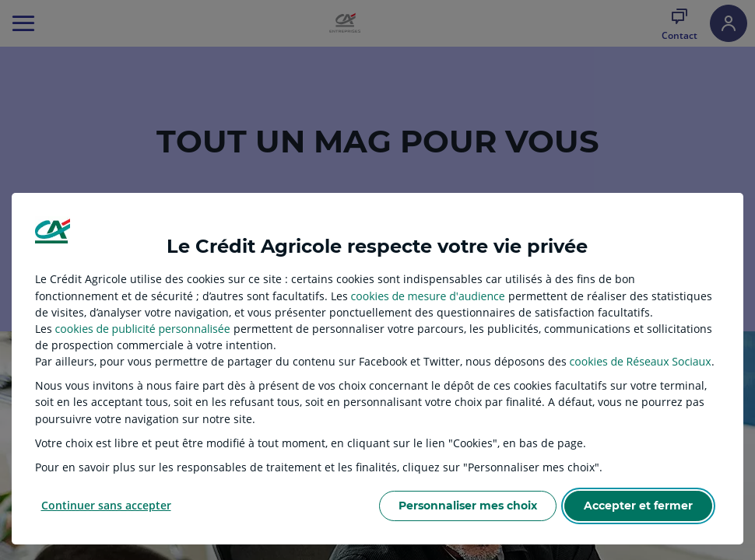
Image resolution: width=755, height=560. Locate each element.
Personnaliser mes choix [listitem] (468, 506)
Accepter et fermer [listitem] (638, 506)
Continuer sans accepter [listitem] (106, 505)
